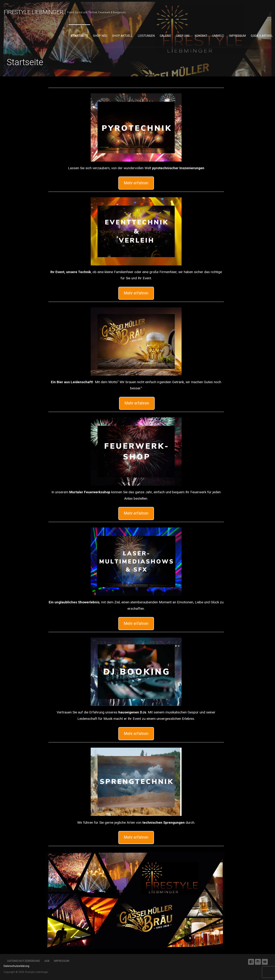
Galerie (165, 36)
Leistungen (146, 36)
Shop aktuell (122, 36)
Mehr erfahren (136, 183)
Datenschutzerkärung (24, 961)
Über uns (183, 36)
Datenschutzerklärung (16, 966)
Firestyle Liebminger (33, 12)
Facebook (251, 962)
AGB (47, 961)
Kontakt (201, 36)
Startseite (79, 36)
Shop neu (100, 36)
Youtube (265, 962)
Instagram (258, 962)
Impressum (237, 36)
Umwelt (218, 36)
